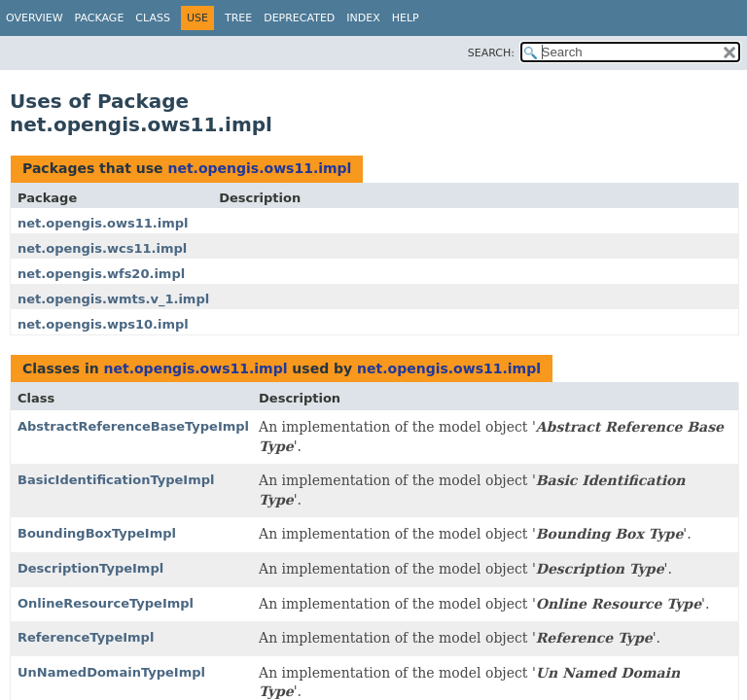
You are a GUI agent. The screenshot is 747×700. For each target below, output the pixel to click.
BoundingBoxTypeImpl (97, 533)
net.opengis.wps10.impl (103, 324)
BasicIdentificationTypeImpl (116, 480)
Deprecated (299, 18)
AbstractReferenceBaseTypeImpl (133, 426)
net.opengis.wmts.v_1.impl (113, 299)
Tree (238, 18)
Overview (35, 18)
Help (406, 18)
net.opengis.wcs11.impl (102, 248)
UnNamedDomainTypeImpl (111, 672)
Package (100, 18)
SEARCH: (491, 53)
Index (363, 18)
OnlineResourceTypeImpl (106, 603)
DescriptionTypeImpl (90, 568)
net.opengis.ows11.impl (259, 168)
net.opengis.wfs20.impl (101, 274)
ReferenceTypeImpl (86, 637)
